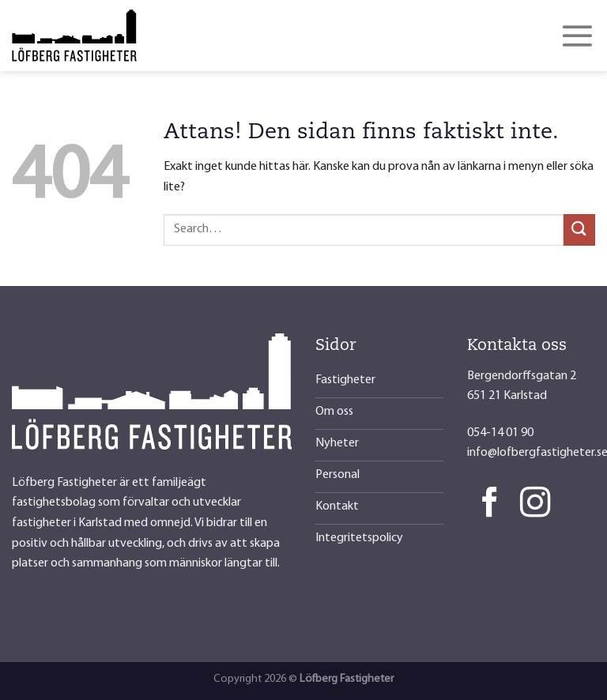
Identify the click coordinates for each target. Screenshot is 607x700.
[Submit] (579, 230)
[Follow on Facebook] (490, 504)
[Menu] (577, 36)
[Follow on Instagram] (535, 504)
